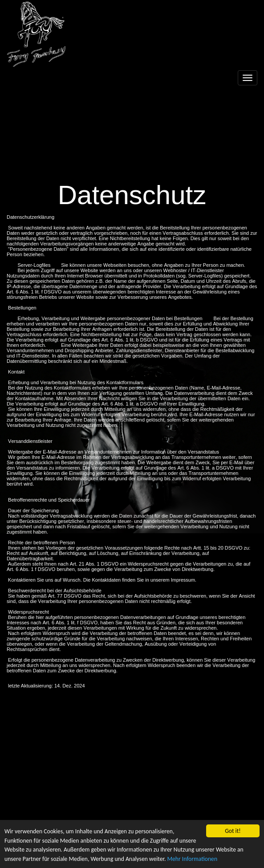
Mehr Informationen (192, 862)
